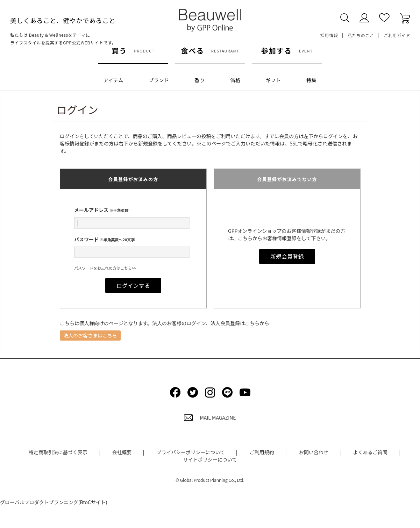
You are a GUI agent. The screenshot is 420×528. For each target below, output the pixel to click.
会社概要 (122, 452)
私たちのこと (361, 35)
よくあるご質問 (370, 452)
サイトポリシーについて (210, 459)
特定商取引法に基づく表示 (58, 452)
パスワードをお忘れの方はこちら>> (105, 268)
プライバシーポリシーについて (190, 452)
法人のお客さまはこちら (90, 335)
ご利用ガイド (397, 35)
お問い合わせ (314, 452)
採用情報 (329, 35)
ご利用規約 (262, 452)
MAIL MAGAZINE (210, 418)
